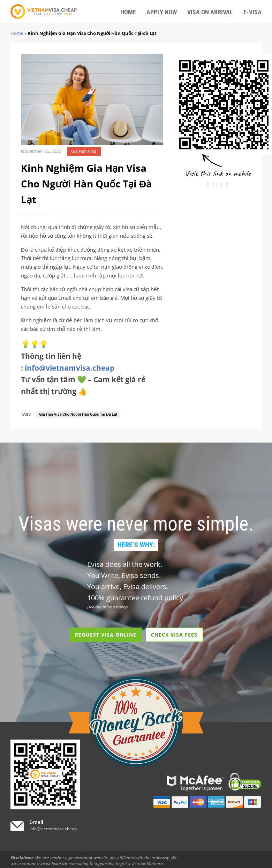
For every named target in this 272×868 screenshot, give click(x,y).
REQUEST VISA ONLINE (106, 635)
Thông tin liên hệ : (68, 362)
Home (17, 33)
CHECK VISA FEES (174, 635)
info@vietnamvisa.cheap (70, 368)
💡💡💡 (35, 344)
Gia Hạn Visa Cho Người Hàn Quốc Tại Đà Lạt (78, 414)
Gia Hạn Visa (84, 151)
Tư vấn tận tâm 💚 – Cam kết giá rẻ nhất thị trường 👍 (83, 385)
